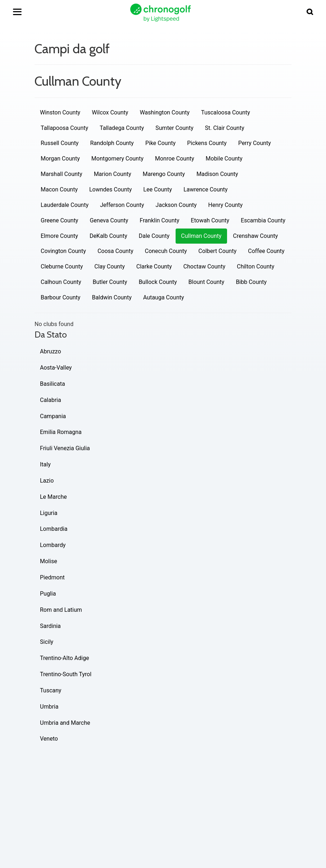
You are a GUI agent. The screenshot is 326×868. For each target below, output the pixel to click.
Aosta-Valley (56, 368)
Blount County (207, 282)
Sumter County (174, 128)
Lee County (158, 189)
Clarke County (154, 266)
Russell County (60, 143)
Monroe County (175, 159)
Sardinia (50, 626)
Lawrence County (206, 189)
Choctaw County (205, 266)
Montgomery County (117, 159)
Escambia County (263, 220)
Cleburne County (62, 266)
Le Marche (53, 497)
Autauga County (164, 297)
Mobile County (224, 159)
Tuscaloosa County (226, 112)
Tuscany (51, 690)
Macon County (59, 189)
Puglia (48, 594)
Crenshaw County (256, 236)
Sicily (47, 642)
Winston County (60, 112)
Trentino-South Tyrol (66, 674)
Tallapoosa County (64, 128)
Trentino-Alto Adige (64, 658)
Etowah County (210, 220)
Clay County (109, 266)
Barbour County (60, 297)
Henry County (226, 205)
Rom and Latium (61, 610)
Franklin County (159, 220)
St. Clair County (225, 128)
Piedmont (52, 577)
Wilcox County (110, 112)
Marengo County (164, 174)
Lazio (47, 481)
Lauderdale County (65, 205)
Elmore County (59, 236)
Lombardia (54, 529)
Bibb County (251, 282)
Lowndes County (110, 189)
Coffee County (266, 251)
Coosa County (116, 251)
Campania (53, 416)
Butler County (110, 282)
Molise (49, 561)
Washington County (164, 112)
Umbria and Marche (65, 723)
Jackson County (176, 205)
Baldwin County (112, 297)
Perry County (255, 143)
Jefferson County (122, 205)
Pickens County (207, 143)
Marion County (113, 174)
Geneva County (109, 220)
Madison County (217, 174)
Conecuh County (166, 251)
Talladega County (122, 128)
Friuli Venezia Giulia (65, 448)
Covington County (63, 251)
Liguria (49, 513)
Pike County (160, 143)
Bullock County (158, 282)
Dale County (154, 236)
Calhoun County (61, 282)
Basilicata (53, 384)
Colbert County (217, 251)
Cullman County (201, 236)
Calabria (51, 400)
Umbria (49, 707)
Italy (45, 464)
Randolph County (112, 143)
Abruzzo (51, 351)
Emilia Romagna (61, 432)
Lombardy (53, 545)
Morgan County (60, 159)
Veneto (49, 739)
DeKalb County (108, 236)
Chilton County (255, 266)
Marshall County (62, 174)
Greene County (59, 220)
